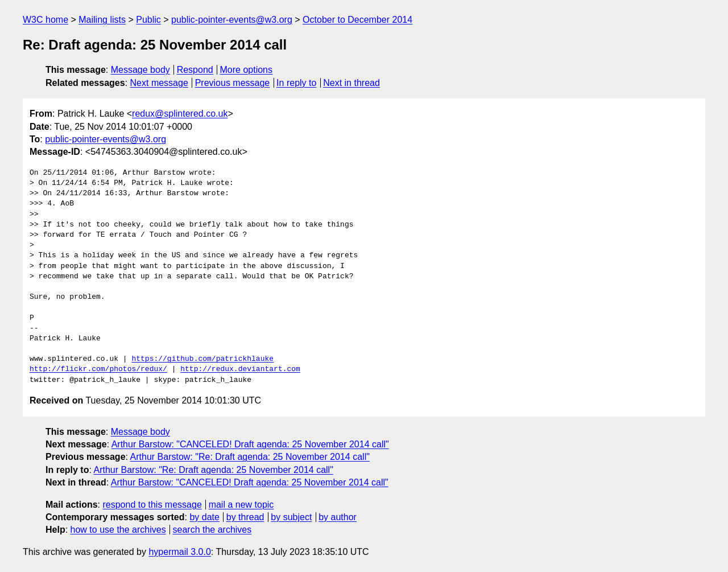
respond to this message (152, 505)
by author (338, 517)
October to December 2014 (357, 20)
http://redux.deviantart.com (240, 369)
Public (148, 20)
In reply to (296, 83)
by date (204, 517)
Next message (159, 83)
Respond (195, 70)
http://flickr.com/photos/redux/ (98, 369)
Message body (140, 70)
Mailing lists (102, 20)
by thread (245, 517)
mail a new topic (241, 505)
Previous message (233, 83)
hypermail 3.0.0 (179, 552)
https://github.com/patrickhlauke (202, 359)
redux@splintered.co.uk (180, 114)
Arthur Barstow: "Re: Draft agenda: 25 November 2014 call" (250, 457)
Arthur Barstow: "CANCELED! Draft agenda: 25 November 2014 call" (250, 444)
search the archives (212, 530)
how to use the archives (118, 530)
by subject (291, 517)
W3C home (45, 20)
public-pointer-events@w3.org (232, 20)
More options (247, 70)
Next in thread (351, 83)
